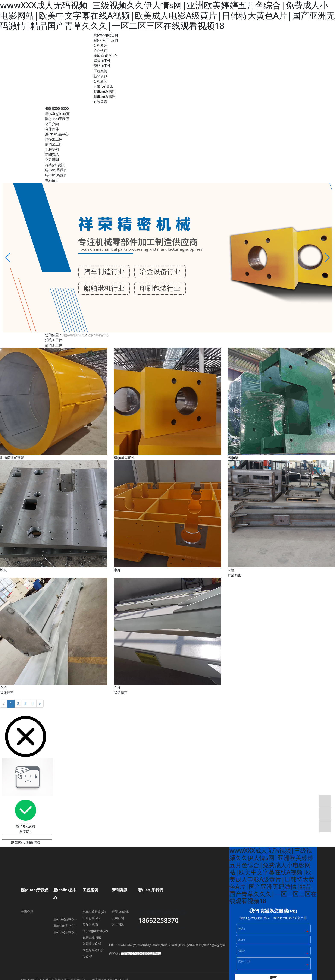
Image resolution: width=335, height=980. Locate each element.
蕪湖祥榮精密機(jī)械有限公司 (68, 33)
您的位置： (54, 335)
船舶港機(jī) (90, 924)
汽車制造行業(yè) (94, 912)
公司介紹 (100, 45)
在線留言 (100, 102)
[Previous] (4, 704)
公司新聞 (100, 81)
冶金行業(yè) (91, 918)
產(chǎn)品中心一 (65, 919)
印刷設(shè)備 (92, 944)
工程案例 (100, 71)
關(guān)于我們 (106, 40)
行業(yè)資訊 (103, 86)
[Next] (40, 704)
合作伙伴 (100, 50)
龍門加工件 (102, 66)
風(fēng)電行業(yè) (95, 931)
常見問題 (118, 924)
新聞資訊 (100, 76)
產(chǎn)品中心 (105, 56)
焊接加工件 (102, 61)
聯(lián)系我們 (104, 91)
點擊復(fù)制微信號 (26, 842)
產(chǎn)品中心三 (65, 932)
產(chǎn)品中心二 (65, 926)
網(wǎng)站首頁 (106, 35)
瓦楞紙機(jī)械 (92, 937)
